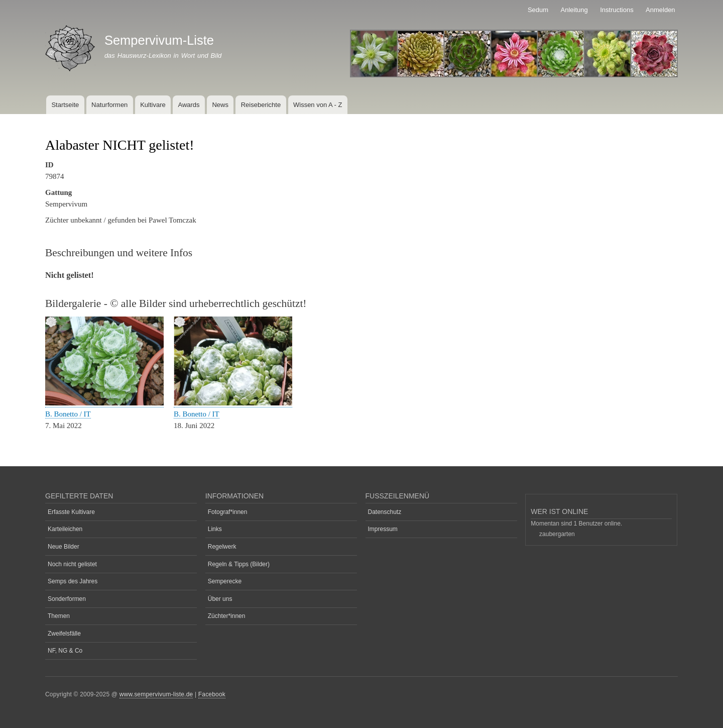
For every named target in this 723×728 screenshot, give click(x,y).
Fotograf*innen (228, 512)
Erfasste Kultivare (71, 512)
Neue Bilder (64, 547)
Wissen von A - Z (318, 105)
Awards (189, 105)
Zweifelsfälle (64, 634)
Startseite (65, 105)
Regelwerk (222, 547)
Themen (59, 616)
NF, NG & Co (65, 651)
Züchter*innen (227, 616)
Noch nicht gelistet (72, 564)
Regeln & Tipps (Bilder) (239, 564)
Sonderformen (67, 599)
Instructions (617, 10)
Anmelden (660, 10)
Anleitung (574, 10)
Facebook (212, 694)
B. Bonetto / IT (68, 414)
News (220, 105)
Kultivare (153, 105)
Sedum (538, 10)
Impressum (383, 529)
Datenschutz (385, 512)
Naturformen (109, 105)
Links (215, 529)
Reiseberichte (261, 105)
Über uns (220, 599)
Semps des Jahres (73, 581)
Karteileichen (65, 529)
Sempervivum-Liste (159, 40)
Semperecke (225, 581)
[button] (104, 403)
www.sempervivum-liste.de (156, 694)
